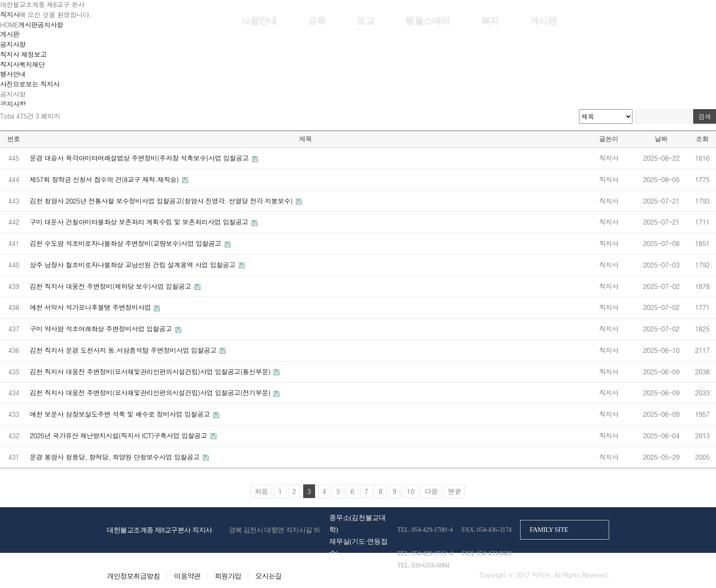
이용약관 (187, 576)
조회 (702, 139)
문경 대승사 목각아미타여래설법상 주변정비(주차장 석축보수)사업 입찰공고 (140, 158)
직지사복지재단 (22, 64)
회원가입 (595, 20)
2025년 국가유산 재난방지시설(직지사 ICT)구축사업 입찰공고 (119, 436)
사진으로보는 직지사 (30, 84)
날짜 (661, 139)
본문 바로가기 (0, 0)
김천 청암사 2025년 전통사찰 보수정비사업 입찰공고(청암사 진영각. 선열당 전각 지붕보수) (162, 201)
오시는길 (268, 576)
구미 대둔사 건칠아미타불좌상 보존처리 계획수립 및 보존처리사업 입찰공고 (140, 222)
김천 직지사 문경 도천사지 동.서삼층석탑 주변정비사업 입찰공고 (124, 350)
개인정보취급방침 (133, 576)
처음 (261, 491)
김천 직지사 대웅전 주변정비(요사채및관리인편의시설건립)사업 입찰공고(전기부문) (151, 393)
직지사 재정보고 (23, 54)
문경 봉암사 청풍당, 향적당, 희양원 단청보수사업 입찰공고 (116, 457)
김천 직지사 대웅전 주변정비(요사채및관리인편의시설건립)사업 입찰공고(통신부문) (151, 372)
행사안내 (13, 74)
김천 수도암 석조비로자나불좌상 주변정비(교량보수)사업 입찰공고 (126, 243)
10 (411, 491)
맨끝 (455, 491)
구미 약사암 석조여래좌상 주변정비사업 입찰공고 (102, 329)
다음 (431, 491)
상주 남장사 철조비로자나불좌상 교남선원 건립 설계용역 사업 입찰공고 (134, 265)
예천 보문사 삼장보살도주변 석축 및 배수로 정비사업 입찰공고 (121, 414)
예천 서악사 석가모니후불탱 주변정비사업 (91, 307)
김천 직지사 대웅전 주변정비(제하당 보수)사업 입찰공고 (111, 286)
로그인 (569, 20)
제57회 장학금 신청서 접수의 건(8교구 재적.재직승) (105, 179)
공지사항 (13, 44)
